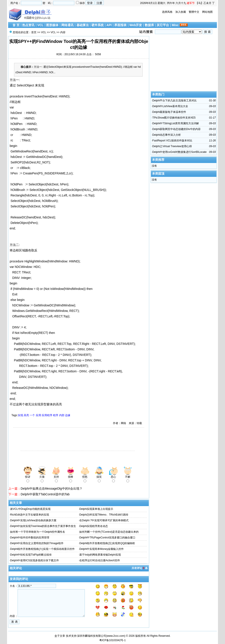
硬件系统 (98, 25)
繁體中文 (194, 12)
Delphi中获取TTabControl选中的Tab (45, 494)
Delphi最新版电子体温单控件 (169, 112)
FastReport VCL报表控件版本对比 (172, 141)
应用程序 (47, 415)
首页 (34, 32)
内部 (62, 415)
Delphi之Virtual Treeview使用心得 (172, 146)
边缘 (68, 415)
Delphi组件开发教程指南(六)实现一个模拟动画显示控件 (42, 549)
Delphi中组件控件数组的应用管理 (30, 538)
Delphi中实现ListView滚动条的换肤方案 (33, 520)
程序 (56, 415)
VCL (40, 25)
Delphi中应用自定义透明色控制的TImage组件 (37, 543)
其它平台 (163, 25)
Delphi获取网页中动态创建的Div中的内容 (176, 129)
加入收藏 (181, 12)
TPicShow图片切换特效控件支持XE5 (174, 118)
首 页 (16, 25)
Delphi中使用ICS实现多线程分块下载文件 (34, 560)
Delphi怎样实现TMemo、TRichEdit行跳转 (104, 515)
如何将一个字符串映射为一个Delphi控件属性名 (38, 532)
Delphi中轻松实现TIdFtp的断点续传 (31, 555)
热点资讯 (28, 25)
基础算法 (83, 25)
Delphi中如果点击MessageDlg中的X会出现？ (52, 488)
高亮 (26, 415)
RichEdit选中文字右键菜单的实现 (30, 515)
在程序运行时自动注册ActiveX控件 (100, 560)
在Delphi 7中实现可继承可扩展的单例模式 (104, 520)
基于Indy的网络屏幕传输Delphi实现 (100, 555)
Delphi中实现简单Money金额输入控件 (102, 549)
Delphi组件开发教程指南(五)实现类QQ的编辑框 (107, 543)
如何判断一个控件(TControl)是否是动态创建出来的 (109, 532)
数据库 (149, 25)
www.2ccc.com (116, 636)
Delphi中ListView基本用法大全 (170, 106)
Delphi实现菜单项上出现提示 (96, 509)
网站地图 (207, 12)
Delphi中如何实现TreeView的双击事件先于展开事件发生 (43, 526)
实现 (20, 415)
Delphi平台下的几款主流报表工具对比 (174, 101)
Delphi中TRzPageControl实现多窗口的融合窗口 (107, 538)
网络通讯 (67, 25)
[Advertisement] (60, 440)
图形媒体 (52, 25)
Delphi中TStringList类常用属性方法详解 (175, 123)
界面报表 (120, 25)
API (109, 25)
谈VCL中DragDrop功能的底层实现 (30, 509)
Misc (175, 25)
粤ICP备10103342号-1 (112, 640)
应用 (38, 415)
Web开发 (136, 25)
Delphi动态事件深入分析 (167, 135)
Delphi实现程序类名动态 (94, 526)
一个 (32, 415)
